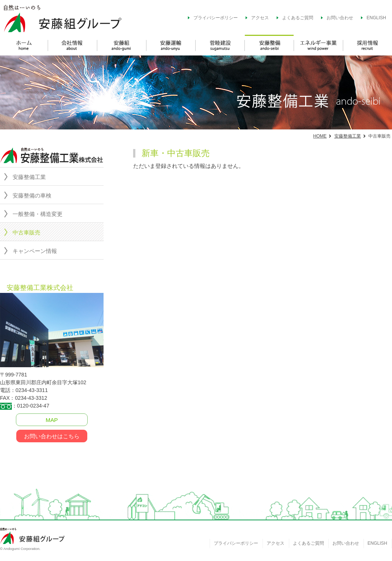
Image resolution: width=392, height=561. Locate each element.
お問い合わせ (340, 18)
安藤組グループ (78, 18)
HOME (320, 136)
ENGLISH (376, 18)
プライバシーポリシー (216, 18)
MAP (52, 420)
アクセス (260, 18)
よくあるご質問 (298, 18)
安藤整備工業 (348, 136)
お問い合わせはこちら (52, 436)
